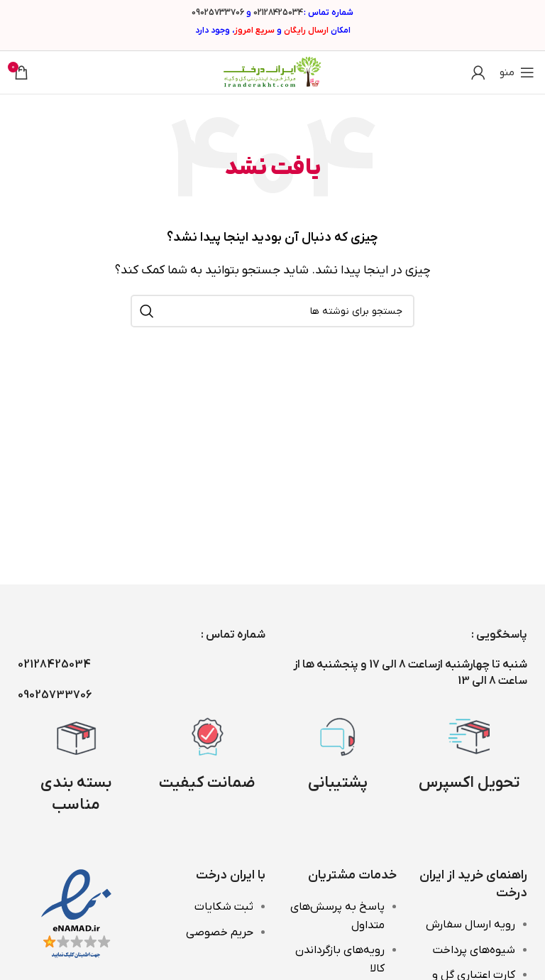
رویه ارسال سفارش (470, 925)
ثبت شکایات (224, 907)
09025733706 (218, 13)
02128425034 (278, 13)
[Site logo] (272, 72)
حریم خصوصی (220, 932)
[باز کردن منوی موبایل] (517, 72)
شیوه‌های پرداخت (474, 950)
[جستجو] (272, 311)
